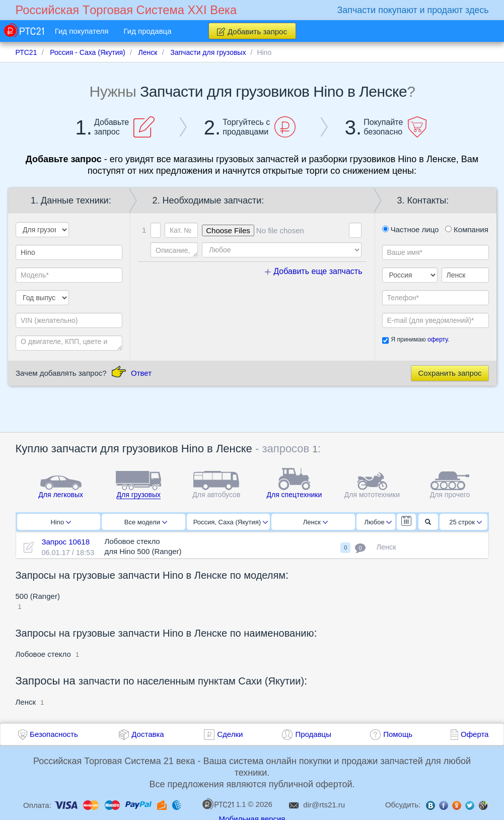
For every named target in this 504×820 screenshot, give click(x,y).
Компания (467, 229)
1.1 (224, 804)
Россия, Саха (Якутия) (231, 522)
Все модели (146, 522)
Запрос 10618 (65, 542)
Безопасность (54, 734)
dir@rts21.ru (324, 805)
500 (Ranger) (38, 596)
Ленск (315, 522)
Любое (378, 522)
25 (465, 522)
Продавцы (313, 734)
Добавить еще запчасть (314, 271)
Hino (61, 522)
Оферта (475, 734)
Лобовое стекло (43, 654)
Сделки (230, 734)
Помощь (398, 734)
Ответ (141, 373)
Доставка (148, 734)
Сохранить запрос (450, 373)
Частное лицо (411, 229)
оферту (438, 339)
